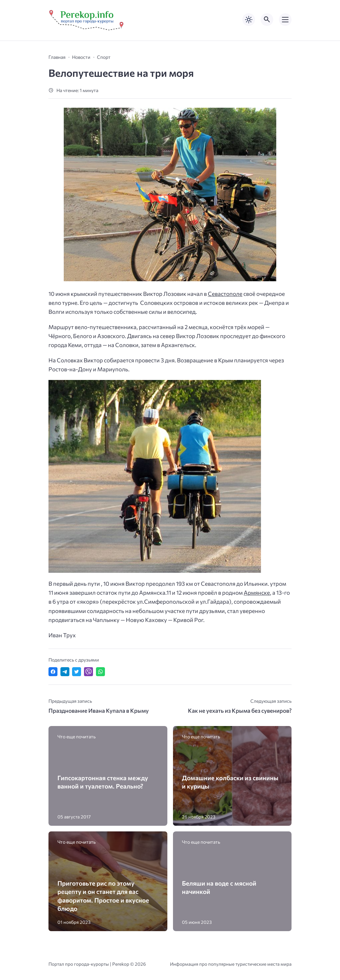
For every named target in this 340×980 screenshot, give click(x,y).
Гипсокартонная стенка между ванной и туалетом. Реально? (103, 782)
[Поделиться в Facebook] (53, 672)
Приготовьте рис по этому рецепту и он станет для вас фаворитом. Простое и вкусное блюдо (103, 896)
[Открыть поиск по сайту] (267, 20)
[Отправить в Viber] (88, 672)
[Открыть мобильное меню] (285, 20)
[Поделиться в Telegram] (65, 672)
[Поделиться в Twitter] (77, 672)
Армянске (257, 593)
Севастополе (225, 294)
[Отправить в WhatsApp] (100, 672)
